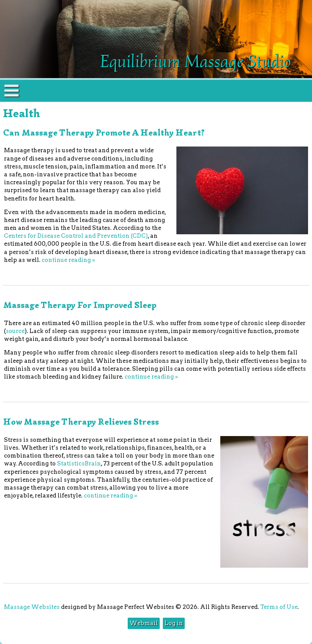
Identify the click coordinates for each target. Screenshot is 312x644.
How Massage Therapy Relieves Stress (81, 422)
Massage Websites (32, 607)
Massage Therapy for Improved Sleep (80, 305)
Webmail (144, 623)
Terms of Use (279, 607)
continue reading (68, 260)
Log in (174, 623)
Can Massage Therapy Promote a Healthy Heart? (104, 133)
